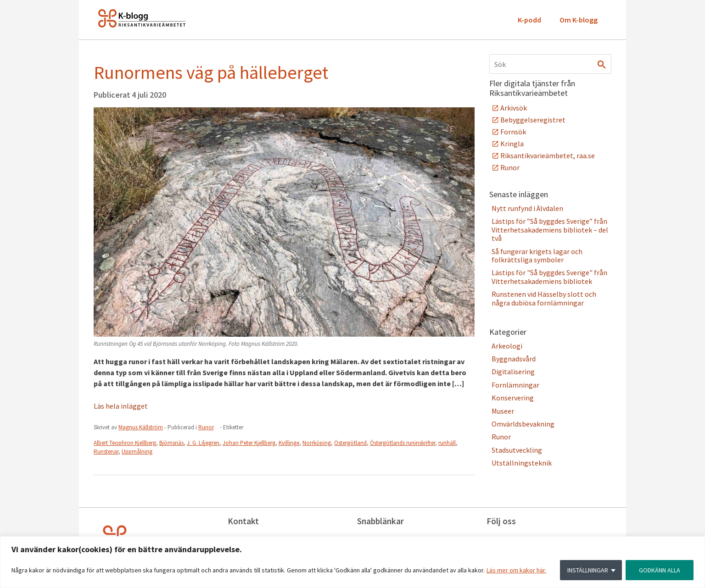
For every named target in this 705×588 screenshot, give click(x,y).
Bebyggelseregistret (533, 120)
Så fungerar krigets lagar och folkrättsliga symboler (537, 255)
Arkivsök (514, 108)
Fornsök (513, 132)
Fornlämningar (515, 385)
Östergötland (350, 443)
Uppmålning (137, 452)
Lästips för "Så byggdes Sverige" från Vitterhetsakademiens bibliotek (549, 277)
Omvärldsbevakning (523, 424)
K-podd (529, 20)
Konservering (513, 398)
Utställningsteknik (522, 463)
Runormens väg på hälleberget (211, 72)
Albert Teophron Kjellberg (125, 443)
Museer (503, 411)
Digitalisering (513, 372)
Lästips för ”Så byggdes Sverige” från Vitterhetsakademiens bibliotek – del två (550, 230)
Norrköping (317, 443)
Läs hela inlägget (121, 406)
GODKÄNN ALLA (660, 570)
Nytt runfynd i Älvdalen (527, 208)
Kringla (512, 144)
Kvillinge (289, 443)
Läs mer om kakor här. (516, 570)
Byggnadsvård (514, 359)
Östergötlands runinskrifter (403, 443)
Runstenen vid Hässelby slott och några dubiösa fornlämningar (544, 298)
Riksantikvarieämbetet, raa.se (548, 155)
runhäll (447, 443)
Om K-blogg (579, 20)
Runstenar (106, 452)
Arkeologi (507, 346)
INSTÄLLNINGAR (588, 570)
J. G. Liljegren (203, 443)
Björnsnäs (171, 443)
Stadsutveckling (517, 450)
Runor (206, 427)
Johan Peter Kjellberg (249, 443)
